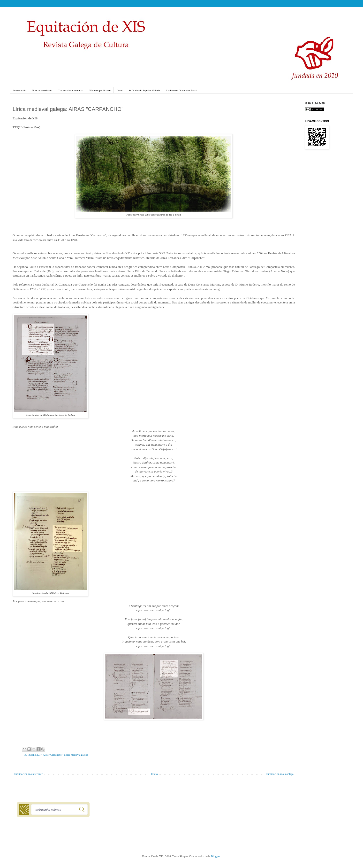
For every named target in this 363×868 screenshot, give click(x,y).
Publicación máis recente (28, 774)
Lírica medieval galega (76, 755)
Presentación (19, 90)
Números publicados (100, 90)
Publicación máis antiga (280, 774)
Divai (120, 90)
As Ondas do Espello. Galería (144, 90)
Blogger (216, 856)
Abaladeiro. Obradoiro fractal (181, 90)
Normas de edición (42, 90)
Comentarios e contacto (70, 90)
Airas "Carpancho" (53, 755)
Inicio (154, 774)
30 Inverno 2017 (33, 755)
